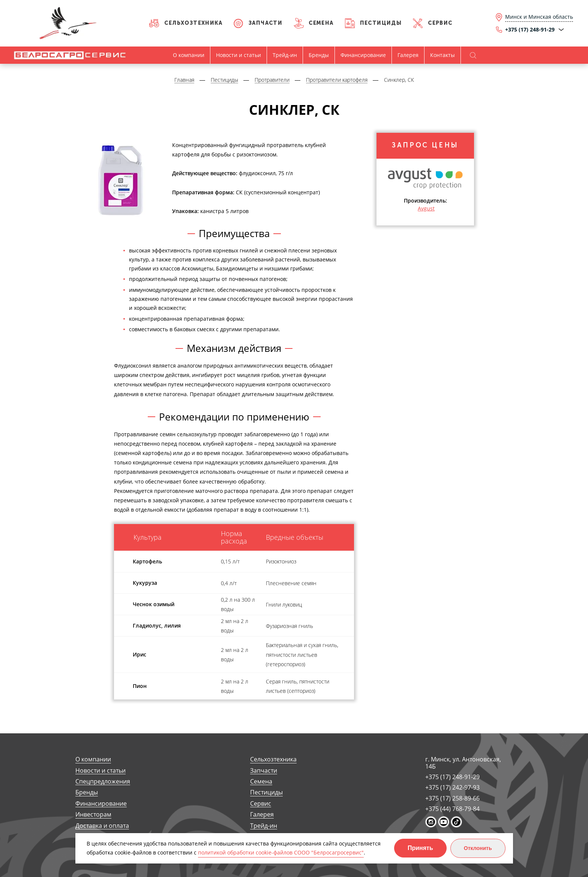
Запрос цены (425, 146)
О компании (189, 55)
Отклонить (478, 848)
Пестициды (381, 23)
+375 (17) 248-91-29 (452, 777)
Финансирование (363, 55)
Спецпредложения (103, 782)
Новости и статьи (238, 55)
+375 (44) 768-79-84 (452, 809)
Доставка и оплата (102, 826)
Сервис (440, 23)
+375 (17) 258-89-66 (452, 798)
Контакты (442, 55)
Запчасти (265, 23)
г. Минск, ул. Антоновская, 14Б (463, 763)
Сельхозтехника (193, 23)
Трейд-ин (285, 55)
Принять (420, 848)
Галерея (408, 55)
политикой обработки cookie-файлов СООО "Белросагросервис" (281, 852)
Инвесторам (93, 815)
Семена (321, 23)
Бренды (319, 55)
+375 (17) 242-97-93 (452, 787)
